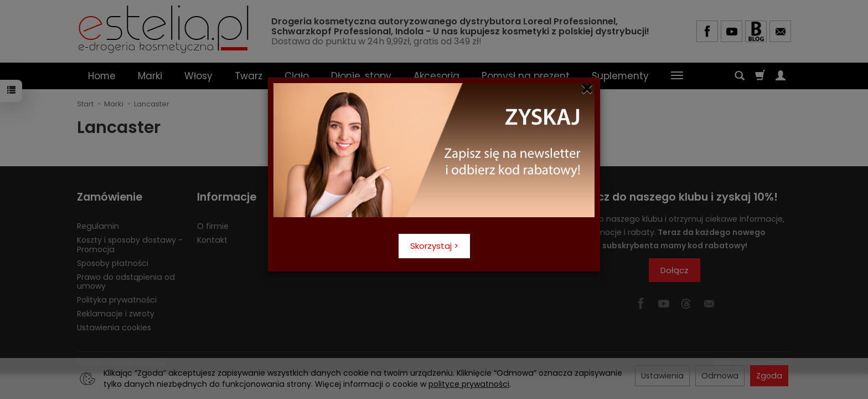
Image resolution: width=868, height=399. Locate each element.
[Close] (587, 89)
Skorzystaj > (434, 246)
